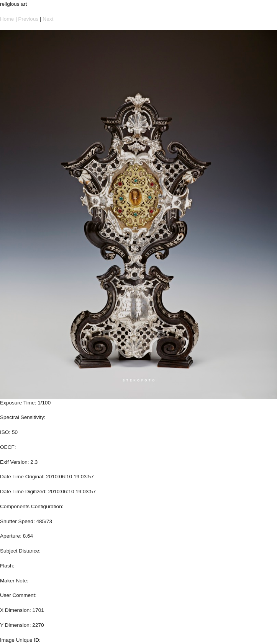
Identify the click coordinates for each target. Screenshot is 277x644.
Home (7, 19)
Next (48, 19)
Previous (28, 19)
